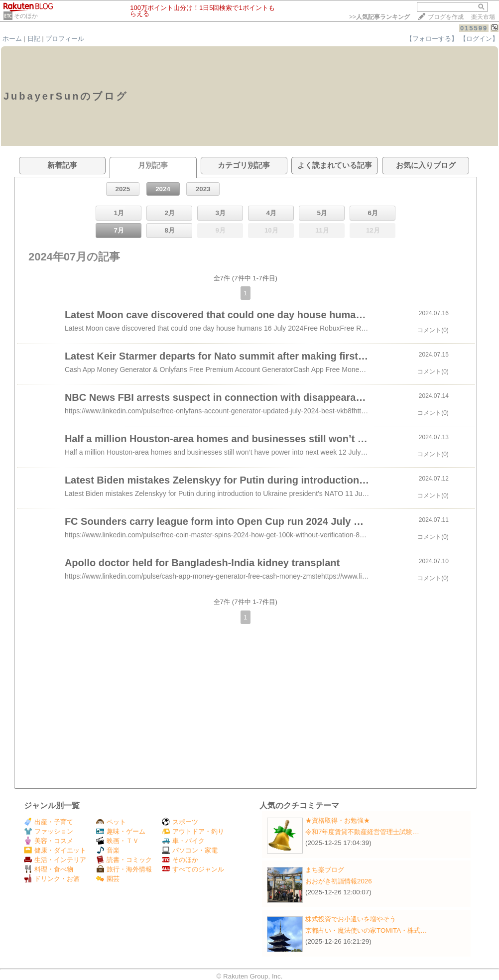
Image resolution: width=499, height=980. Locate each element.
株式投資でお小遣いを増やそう (351, 919)
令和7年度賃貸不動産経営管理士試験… (362, 832)
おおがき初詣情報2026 (339, 881)
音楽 (108, 850)
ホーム (12, 39)
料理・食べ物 (49, 869)
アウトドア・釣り (193, 831)
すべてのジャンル (193, 869)
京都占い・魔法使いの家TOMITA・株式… (366, 930)
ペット (111, 822)
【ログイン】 (479, 39)
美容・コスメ (49, 841)
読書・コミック (124, 860)
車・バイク (183, 841)
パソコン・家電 (190, 850)
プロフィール (65, 39)
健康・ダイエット (55, 850)
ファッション (49, 831)
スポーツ (180, 822)
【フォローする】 (432, 39)
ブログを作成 (446, 17)
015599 (474, 28)
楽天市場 (483, 17)
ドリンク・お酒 (52, 879)
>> (379, 17)
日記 (34, 39)
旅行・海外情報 (124, 869)
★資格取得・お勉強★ (338, 820)
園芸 (108, 879)
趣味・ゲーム (121, 831)
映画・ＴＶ (118, 841)
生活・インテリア (55, 860)
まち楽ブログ (325, 870)
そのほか (26, 16)
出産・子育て (49, 822)
